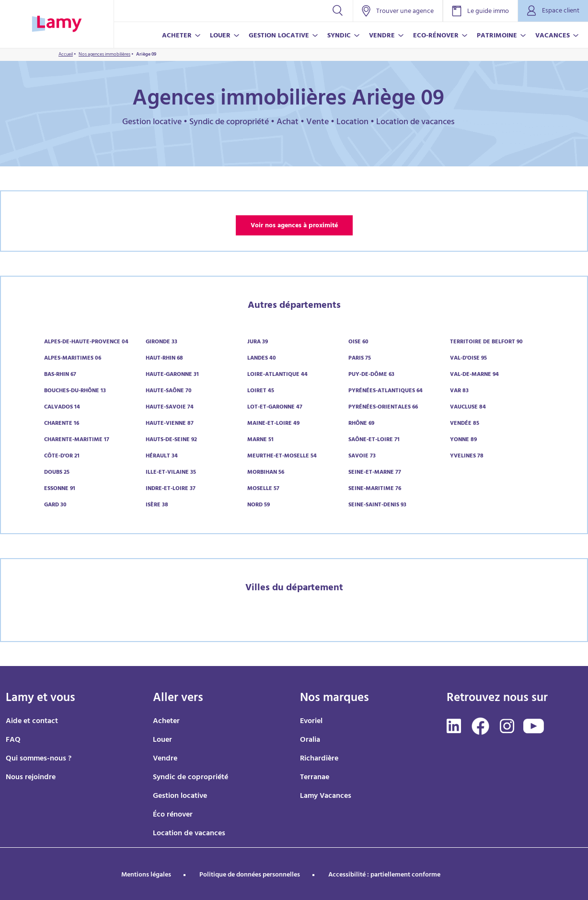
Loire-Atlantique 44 (277, 375)
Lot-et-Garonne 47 (275, 408)
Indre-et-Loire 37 (171, 489)
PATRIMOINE (497, 36)
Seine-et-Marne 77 (375, 473)
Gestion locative (180, 796)
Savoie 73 (362, 456)
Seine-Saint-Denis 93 (377, 505)
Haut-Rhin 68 (164, 359)
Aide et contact (32, 722)
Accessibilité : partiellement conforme (384, 875)
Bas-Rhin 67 (60, 375)
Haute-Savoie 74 (170, 408)
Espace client (553, 11)
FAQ (13, 740)
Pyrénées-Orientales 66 (383, 408)
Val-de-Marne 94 (474, 375)
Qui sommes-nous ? (39, 759)
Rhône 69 (361, 424)
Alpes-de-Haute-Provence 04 (86, 342)
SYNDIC (339, 36)
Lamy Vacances (326, 796)
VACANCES (553, 36)
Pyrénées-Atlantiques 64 (386, 391)
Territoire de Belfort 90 (486, 342)
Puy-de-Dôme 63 (371, 375)
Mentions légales (146, 875)
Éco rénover (173, 815)
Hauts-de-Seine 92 (171, 440)
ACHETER (177, 36)
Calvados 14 (62, 408)
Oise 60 (358, 342)
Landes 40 (262, 359)
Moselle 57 (263, 489)
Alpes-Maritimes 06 (73, 359)
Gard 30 (55, 505)
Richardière (319, 759)
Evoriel (311, 722)
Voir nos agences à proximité (294, 226)
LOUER (220, 36)
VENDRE (382, 36)
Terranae (315, 778)
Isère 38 (157, 505)
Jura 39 (258, 342)
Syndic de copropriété (190, 778)
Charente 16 (62, 424)
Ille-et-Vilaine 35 (171, 473)
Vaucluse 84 (468, 408)
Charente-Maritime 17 (77, 440)
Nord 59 (259, 505)
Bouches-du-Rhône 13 (75, 391)
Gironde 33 (161, 342)
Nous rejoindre (31, 778)
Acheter (166, 722)
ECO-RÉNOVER (436, 36)
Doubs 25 (57, 473)
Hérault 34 (162, 456)
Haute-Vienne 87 (170, 424)
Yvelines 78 (467, 456)
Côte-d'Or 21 (62, 456)
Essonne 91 (60, 489)
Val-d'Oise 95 (468, 359)
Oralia (310, 740)
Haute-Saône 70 (169, 391)
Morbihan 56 (266, 473)
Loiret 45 (261, 391)
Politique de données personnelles (250, 875)
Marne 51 (260, 440)
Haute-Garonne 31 (172, 375)
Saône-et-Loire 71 (374, 440)
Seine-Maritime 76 (375, 489)
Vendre (165, 759)
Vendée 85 (465, 424)
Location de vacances (189, 834)
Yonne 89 (463, 440)
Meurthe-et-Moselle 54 (282, 456)
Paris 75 (360, 359)
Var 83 (459, 391)
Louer (162, 740)
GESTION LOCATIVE (279, 36)
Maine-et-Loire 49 (273, 424)
